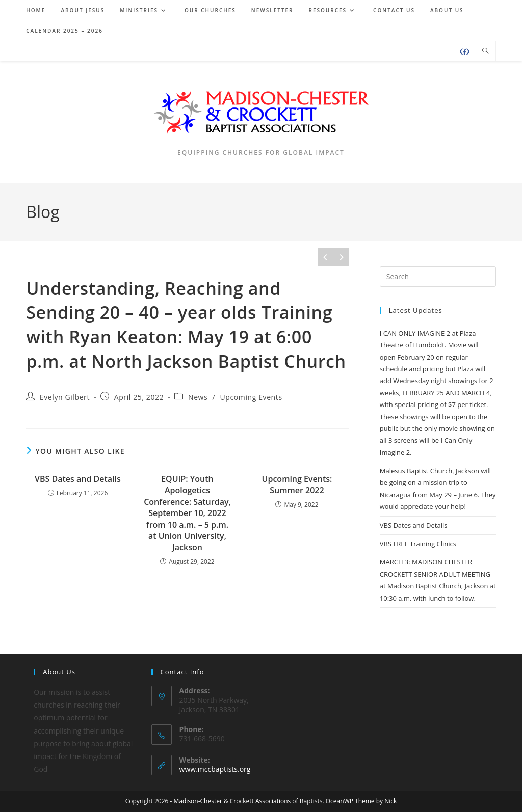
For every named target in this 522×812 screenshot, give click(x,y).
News (198, 397)
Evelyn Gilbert (65, 397)
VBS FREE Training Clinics (418, 544)
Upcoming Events (251, 397)
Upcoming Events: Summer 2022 (297, 484)
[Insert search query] (438, 277)
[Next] (341, 257)
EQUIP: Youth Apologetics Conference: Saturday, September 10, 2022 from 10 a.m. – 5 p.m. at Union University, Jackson (187, 513)
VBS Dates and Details (78, 479)
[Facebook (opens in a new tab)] (465, 52)
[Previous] (326, 257)
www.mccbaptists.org (215, 769)
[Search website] (485, 51)
